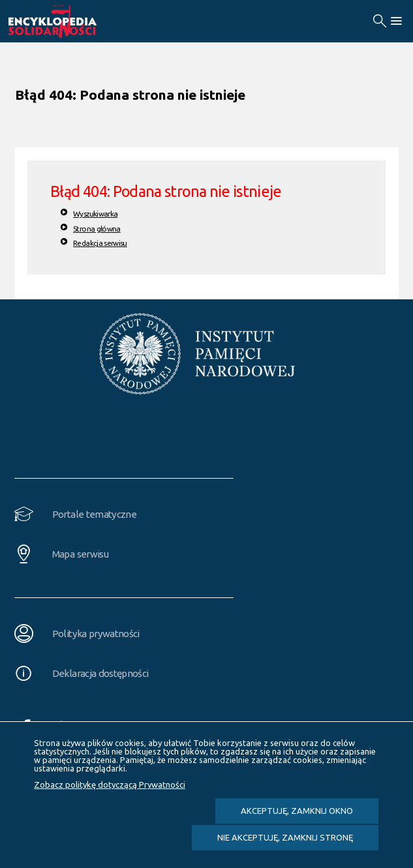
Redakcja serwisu (100, 243)
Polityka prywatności (96, 634)
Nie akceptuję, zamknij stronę (285, 837)
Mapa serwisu (80, 554)
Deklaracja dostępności (100, 673)
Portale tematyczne (94, 514)
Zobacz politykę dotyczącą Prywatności (110, 785)
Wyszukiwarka (95, 214)
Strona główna (97, 229)
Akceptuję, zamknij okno (297, 811)
